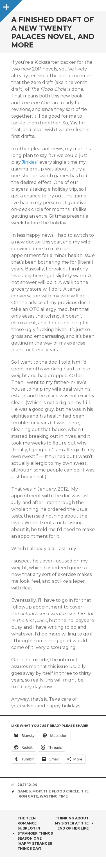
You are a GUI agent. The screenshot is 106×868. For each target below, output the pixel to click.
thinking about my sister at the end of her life (75, 823)
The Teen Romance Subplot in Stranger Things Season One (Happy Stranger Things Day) (32, 833)
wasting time (54, 796)
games (24, 791)
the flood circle (61, 791)
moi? (37, 791)
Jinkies (29, 162)
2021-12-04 (27, 785)
